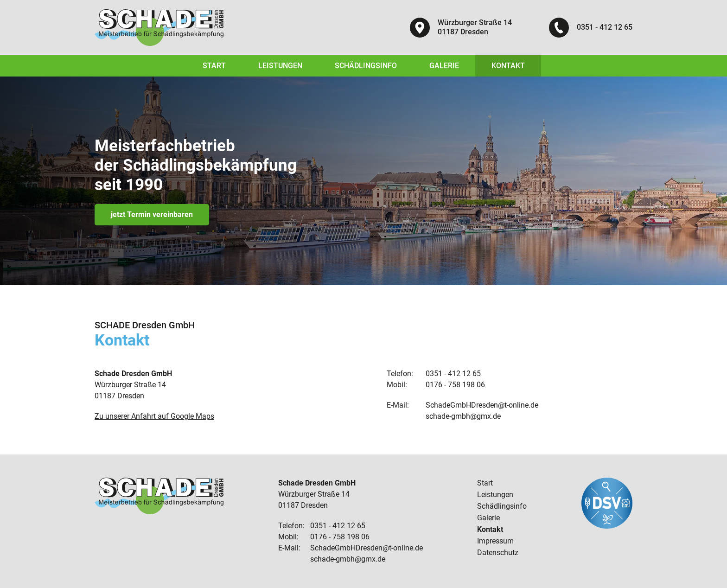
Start (214, 66)
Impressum (495, 541)
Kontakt (508, 66)
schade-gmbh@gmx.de (463, 416)
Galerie (444, 66)
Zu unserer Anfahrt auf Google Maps (154, 416)
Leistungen (280, 66)
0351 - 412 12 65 (605, 27)
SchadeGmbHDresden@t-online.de (482, 405)
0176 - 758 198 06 (455, 385)
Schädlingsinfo (366, 66)
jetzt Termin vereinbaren (152, 214)
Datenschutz (498, 553)
